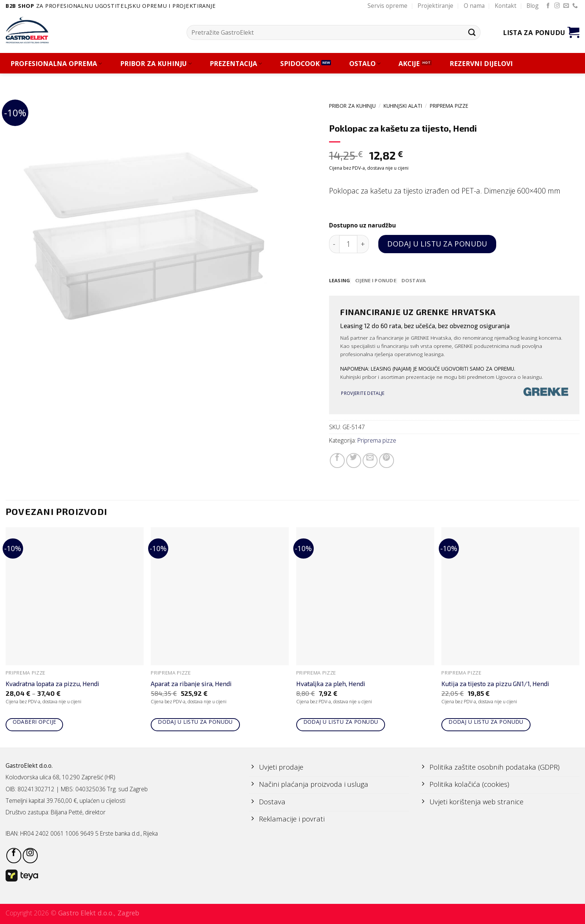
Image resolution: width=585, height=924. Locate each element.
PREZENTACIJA (236, 64)
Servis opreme (387, 6)
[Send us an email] (566, 6)
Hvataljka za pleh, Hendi (331, 684)
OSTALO (365, 64)
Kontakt (506, 6)
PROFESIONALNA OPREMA (56, 64)
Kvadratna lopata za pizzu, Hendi (52, 684)
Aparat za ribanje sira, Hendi (191, 684)
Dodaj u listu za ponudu (437, 244)
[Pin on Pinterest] (387, 461)
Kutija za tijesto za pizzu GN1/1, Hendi (495, 684)
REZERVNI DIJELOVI (481, 64)
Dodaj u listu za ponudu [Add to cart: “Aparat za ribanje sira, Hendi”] (195, 722)
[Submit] (472, 32)
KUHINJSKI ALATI (403, 106)
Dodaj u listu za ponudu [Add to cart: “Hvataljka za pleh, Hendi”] (341, 722)
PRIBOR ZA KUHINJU (156, 64)
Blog (533, 6)
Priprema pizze (449, 106)
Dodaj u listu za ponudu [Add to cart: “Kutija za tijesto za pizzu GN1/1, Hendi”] (486, 722)
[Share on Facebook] (337, 461)
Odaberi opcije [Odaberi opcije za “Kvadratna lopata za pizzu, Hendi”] (35, 722)
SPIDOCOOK (300, 64)
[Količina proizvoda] (348, 244)
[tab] (340, 281)
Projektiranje (435, 6)
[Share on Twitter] (354, 461)
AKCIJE (409, 64)
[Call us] (575, 6)
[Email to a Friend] (370, 461)
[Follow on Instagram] (557, 6)
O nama (474, 6)
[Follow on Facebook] (548, 6)
